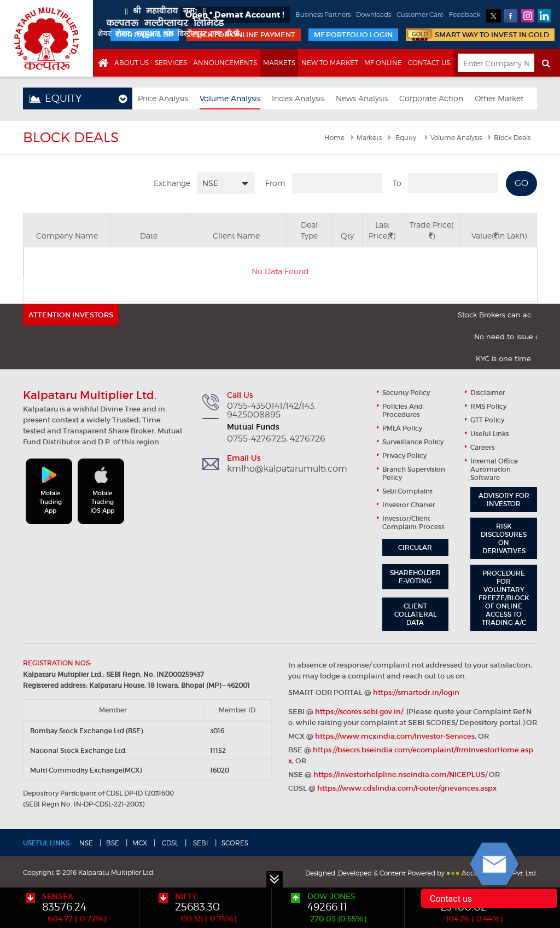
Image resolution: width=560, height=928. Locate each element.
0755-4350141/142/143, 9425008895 (271, 410)
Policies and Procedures (402, 410)
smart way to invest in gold (492, 35)
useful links (490, 434)
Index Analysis (298, 98)
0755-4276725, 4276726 (276, 439)
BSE (113, 843)
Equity (405, 138)
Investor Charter (409, 505)
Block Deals (512, 138)
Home (334, 138)
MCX (140, 843)
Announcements (225, 63)
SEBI (200, 843)
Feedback (465, 14)
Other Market (499, 98)
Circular (415, 547)
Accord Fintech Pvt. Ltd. (499, 873)
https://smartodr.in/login (416, 692)
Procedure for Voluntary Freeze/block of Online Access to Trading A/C (504, 598)
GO (521, 183)
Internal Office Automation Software (494, 469)
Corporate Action (431, 98)
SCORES (235, 843)
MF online (383, 63)
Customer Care (420, 14)
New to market (330, 63)
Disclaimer (488, 393)
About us (132, 63)
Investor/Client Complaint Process (413, 523)
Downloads (374, 14)
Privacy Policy (404, 456)
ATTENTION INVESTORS (71, 315)
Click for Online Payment (244, 35)
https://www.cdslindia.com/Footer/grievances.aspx (407, 788)
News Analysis (362, 98)
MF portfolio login (353, 35)
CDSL (169, 843)
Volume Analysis (230, 98)
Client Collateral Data (415, 614)
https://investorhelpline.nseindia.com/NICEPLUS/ (400, 775)
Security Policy (406, 393)
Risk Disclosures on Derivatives (504, 538)
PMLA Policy (402, 428)
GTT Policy (487, 420)
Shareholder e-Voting (415, 577)
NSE (86, 843)
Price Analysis (163, 98)
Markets (279, 63)
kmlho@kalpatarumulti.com (287, 469)
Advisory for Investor (504, 500)
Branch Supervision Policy (414, 473)
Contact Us (429, 63)
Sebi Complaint (407, 491)
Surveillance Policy (413, 442)
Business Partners (323, 14)
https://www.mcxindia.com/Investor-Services (395, 736)
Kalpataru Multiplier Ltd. (46, 38)
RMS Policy (488, 406)
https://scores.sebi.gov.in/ (359, 712)
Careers (483, 447)
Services (171, 63)
